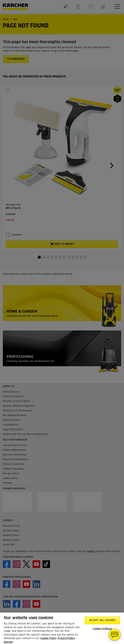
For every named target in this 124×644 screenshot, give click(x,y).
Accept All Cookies (102, 620)
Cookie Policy (48, 638)
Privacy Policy (66, 638)
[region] (62, 628)
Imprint (8, 642)
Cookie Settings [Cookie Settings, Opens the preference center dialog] (102, 629)
